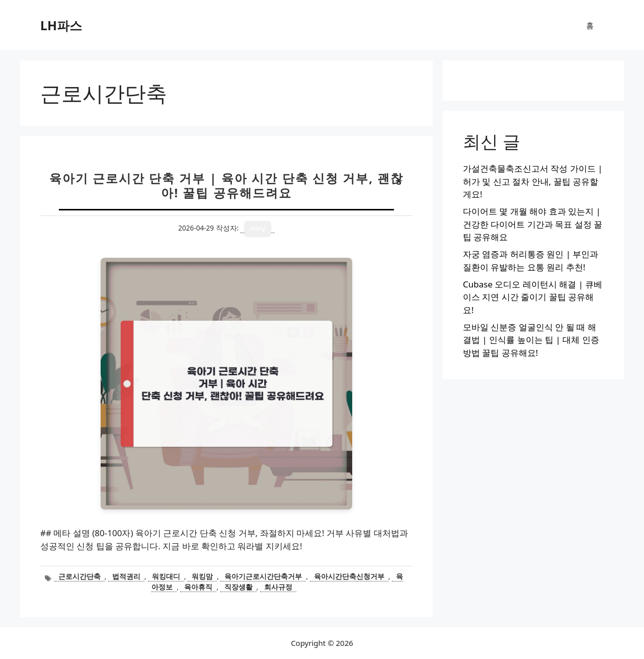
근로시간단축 (79, 576)
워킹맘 (202, 576)
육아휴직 (198, 587)
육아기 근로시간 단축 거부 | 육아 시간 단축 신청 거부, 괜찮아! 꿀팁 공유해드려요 (226, 185)
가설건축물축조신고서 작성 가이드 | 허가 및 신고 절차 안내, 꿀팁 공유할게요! (533, 181)
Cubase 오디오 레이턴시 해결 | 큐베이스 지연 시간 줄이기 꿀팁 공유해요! (533, 297)
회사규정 (278, 587)
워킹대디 (166, 576)
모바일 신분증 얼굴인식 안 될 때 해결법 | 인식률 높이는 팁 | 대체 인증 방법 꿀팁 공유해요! (531, 340)
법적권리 (126, 576)
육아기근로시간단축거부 (263, 576)
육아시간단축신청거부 (349, 576)
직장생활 (238, 587)
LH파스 (61, 25)
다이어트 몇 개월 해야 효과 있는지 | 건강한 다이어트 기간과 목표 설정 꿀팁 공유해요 (533, 224)
